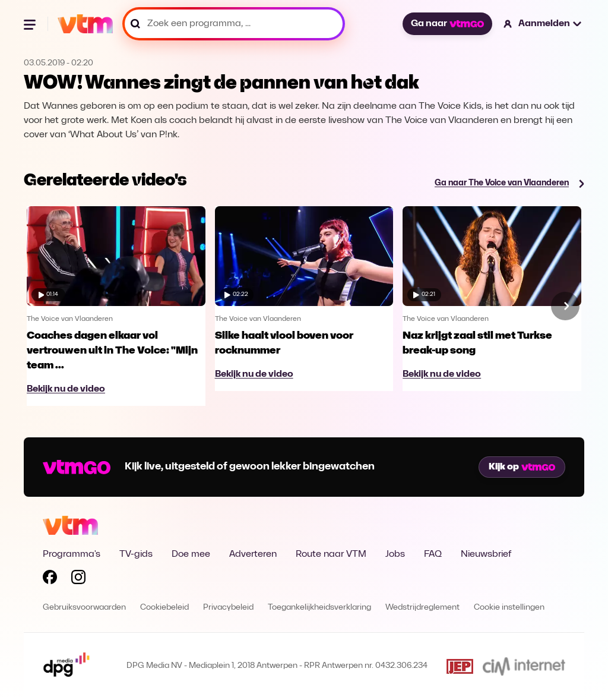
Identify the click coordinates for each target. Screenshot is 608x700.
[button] (543, 24)
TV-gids (136, 554)
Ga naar (447, 24)
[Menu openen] (31, 24)
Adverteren (253, 554)
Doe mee (191, 554)
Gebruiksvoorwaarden (84, 608)
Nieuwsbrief (486, 554)
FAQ (433, 554)
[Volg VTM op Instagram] (78, 579)
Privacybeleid (228, 608)
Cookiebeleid (164, 608)
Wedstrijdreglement (422, 608)
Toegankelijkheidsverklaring (319, 608)
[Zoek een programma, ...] (234, 24)
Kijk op (522, 467)
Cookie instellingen (509, 608)
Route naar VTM (331, 554)
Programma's (72, 554)
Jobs (395, 554)
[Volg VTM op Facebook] (50, 579)
